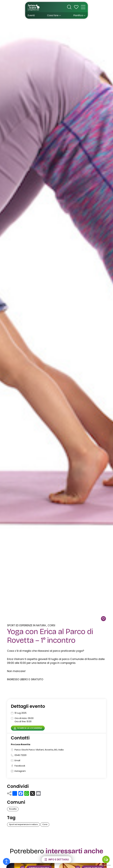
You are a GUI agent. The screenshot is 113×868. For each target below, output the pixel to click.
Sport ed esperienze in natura (26, 625)
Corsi (51, 625)
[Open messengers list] (106, 859)
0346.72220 (21, 755)
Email (17, 760)
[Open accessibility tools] (6, 862)
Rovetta (13, 809)
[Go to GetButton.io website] (106, 865)
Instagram (20, 771)
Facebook (20, 766)
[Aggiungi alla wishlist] (103, 619)
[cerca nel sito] (69, 7)
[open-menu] (83, 7)
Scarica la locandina (28, 728)
